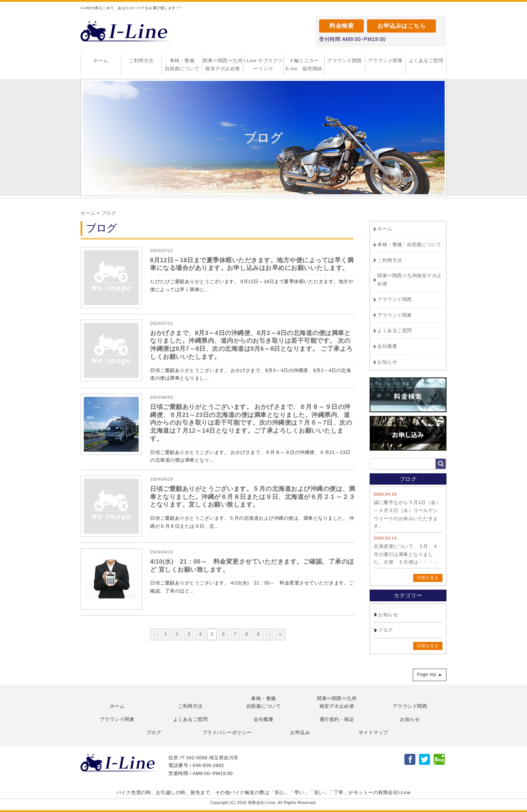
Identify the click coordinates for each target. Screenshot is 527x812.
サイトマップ (373, 732)
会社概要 (387, 346)
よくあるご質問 (426, 61)
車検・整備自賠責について (182, 65)
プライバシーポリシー (227, 732)
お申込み (300, 732)
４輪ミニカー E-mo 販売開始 (305, 65)
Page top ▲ (429, 674)
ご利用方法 (141, 61)
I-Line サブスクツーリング (263, 65)
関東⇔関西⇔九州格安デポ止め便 (223, 65)
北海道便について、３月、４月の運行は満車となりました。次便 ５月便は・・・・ (406, 554)
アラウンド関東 (386, 61)
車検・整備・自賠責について (410, 245)
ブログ (109, 213)
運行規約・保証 (337, 719)
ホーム (101, 61)
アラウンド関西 (345, 61)
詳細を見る (428, 578)
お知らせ (387, 362)
